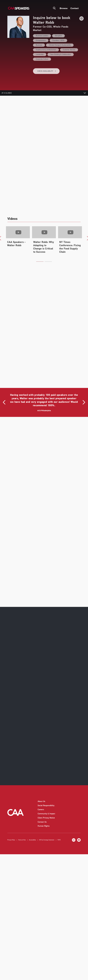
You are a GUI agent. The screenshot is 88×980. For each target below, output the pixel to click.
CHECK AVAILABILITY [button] (47, 71)
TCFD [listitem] (59, 835)
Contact (74, 8)
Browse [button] (64, 8)
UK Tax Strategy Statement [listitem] (47, 835)
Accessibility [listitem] (32, 835)
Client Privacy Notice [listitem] (46, 813)
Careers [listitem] (41, 804)
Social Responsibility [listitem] (46, 800)
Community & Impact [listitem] (46, 809)
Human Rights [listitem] (44, 821)
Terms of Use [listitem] (22, 835)
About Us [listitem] (41, 796)
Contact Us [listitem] (42, 817)
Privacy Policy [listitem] (11, 835)
